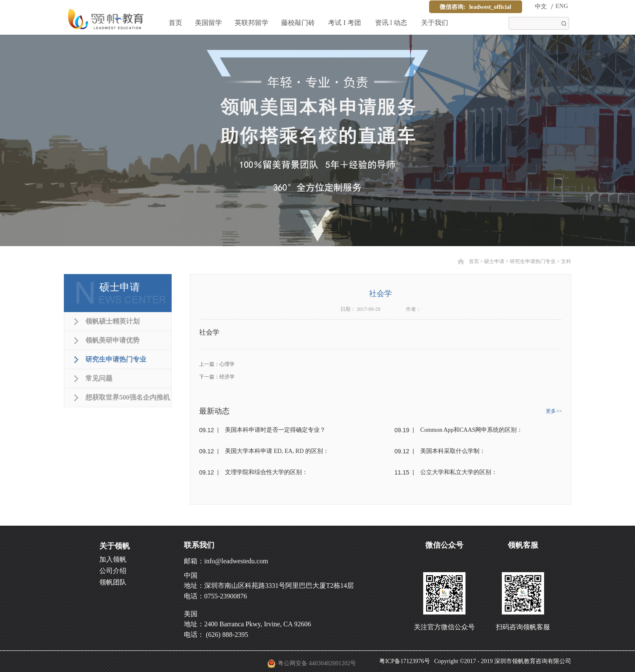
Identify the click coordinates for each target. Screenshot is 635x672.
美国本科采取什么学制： (453, 451)
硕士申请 (494, 261)
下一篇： (217, 377)
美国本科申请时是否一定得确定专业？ (275, 430)
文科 (566, 261)
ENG (562, 6)
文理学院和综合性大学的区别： (266, 472)
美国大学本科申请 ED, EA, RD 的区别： (277, 451)
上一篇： (217, 364)
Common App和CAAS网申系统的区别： (471, 430)
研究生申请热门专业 (533, 261)
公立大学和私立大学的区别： (459, 472)
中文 (541, 7)
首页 (175, 23)
